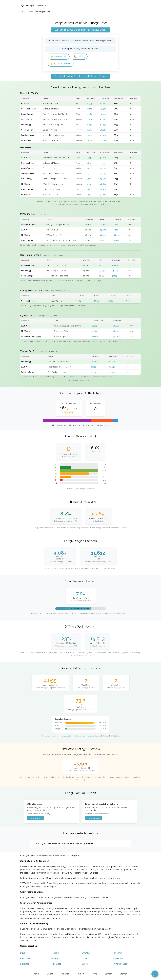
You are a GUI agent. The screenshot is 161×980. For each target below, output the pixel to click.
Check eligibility (35, 819)
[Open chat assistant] (155, 974)
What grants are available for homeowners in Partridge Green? (65, 844)
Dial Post (24, 953)
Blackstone (25, 964)
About (36, 974)
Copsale (86, 964)
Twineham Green (120, 964)
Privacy (80, 974)
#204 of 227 (73, 736)
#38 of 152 (88, 736)
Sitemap (124, 974)
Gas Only (81, 57)
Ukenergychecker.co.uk (34, 6)
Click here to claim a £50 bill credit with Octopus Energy (80, 30)
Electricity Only (59, 57)
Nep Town (117, 953)
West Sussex (27, 12)
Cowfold (86, 953)
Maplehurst (118, 959)
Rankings (65, 974)
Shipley (85, 959)
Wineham (55, 959)
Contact (108, 974)
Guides (50, 974)
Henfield (55, 953)
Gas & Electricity (61, 64)
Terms (94, 974)
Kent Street (25, 959)
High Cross (56, 964)
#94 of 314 (57, 736)
